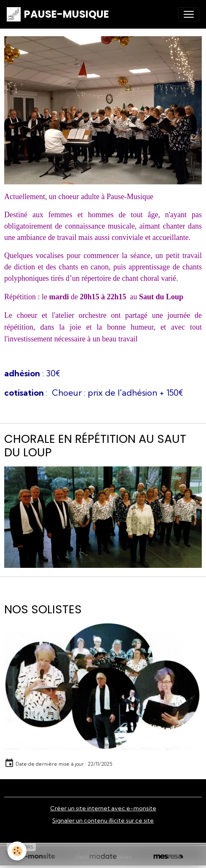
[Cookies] (17, 851)
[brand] (58, 14)
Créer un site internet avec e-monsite (103, 808)
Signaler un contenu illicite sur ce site (103, 820)
